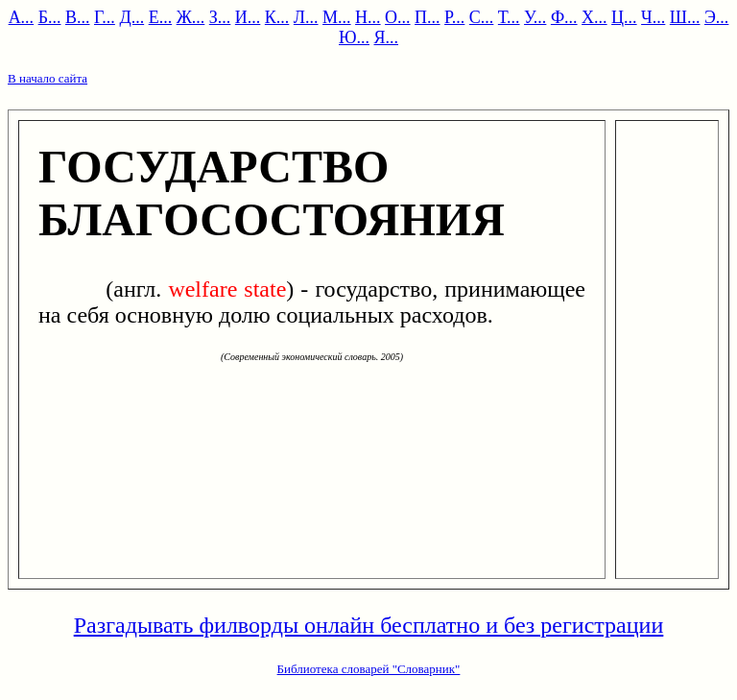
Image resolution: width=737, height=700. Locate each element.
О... (398, 17)
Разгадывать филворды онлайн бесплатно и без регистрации (369, 625)
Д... (131, 17)
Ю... (354, 37)
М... (337, 17)
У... (535, 17)
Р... (454, 17)
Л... (306, 17)
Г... (105, 17)
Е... (161, 17)
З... (220, 17)
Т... (509, 17)
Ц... (624, 17)
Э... (716, 17)
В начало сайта (48, 78)
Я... (387, 37)
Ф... (564, 17)
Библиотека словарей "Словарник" (369, 669)
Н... (368, 17)
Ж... (191, 17)
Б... (50, 17)
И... (248, 17)
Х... (594, 17)
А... (22, 17)
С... (482, 17)
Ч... (653, 17)
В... (78, 17)
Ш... (685, 17)
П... (428, 17)
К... (277, 17)
